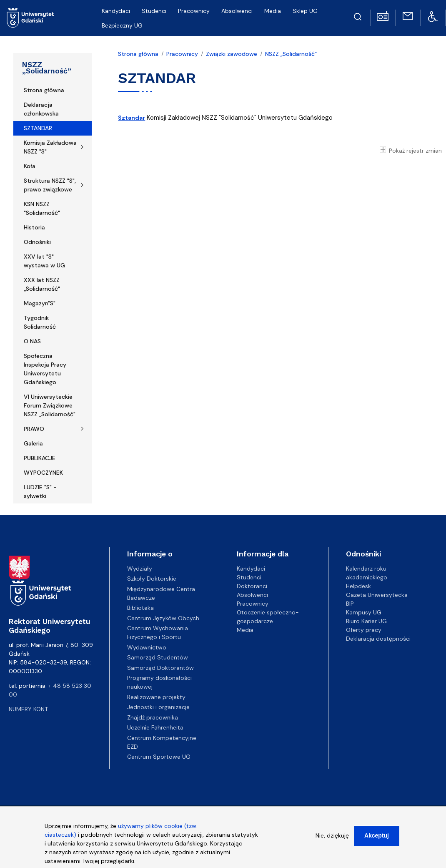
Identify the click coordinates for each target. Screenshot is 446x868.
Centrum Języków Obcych (163, 618)
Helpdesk (358, 586)
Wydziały (140, 569)
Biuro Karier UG (366, 621)
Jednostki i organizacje (158, 707)
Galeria (33, 443)
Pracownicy (194, 11)
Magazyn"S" (40, 303)
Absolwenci (237, 11)
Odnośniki (37, 242)
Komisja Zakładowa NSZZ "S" (50, 147)
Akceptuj (377, 839)
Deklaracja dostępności (378, 639)
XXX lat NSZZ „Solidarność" (42, 284)
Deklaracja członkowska (41, 109)
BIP (350, 604)
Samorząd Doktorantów (160, 668)
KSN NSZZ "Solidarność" (42, 208)
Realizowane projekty (156, 697)
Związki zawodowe (232, 54)
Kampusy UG (364, 612)
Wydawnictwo (147, 647)
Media (273, 11)
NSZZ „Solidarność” (47, 68)
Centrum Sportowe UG (159, 757)
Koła (30, 166)
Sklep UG (305, 11)
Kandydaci (116, 11)
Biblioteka (140, 608)
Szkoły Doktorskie (152, 579)
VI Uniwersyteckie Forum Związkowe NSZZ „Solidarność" (50, 405)
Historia (34, 227)
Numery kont (28, 709)
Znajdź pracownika (153, 717)
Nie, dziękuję (332, 839)
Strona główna (44, 90)
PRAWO (34, 429)
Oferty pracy (364, 630)
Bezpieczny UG (122, 25)
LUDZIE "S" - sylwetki (40, 492)
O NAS (32, 341)
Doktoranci (252, 586)
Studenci (154, 11)
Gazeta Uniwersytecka (377, 595)
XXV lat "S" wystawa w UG (44, 261)
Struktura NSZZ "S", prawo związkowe (50, 185)
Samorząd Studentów (158, 657)
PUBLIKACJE (40, 458)
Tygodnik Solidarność (40, 322)
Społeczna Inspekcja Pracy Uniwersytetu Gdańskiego (45, 369)
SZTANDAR (38, 128)
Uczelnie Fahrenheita (155, 727)
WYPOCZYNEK (43, 473)
